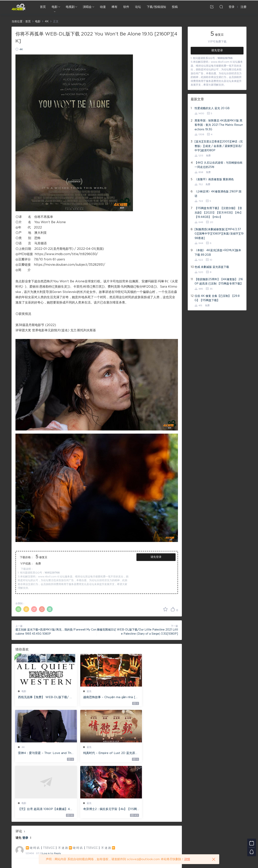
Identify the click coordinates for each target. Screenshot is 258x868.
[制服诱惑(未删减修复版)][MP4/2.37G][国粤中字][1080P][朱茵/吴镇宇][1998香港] (219, 234)
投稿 (175, 7)
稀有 (115, 7)
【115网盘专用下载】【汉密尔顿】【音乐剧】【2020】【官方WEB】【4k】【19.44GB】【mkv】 (219, 213)
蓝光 (80, 691)
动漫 (103, 7)
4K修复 (18, 7)
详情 (187, 859)
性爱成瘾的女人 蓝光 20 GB (212, 108)
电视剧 (70, 7)
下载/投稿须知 (156, 7)
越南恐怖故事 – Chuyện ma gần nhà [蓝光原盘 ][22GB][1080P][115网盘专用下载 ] (96, 698)
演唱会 (87, 7)
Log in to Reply (52, 798)
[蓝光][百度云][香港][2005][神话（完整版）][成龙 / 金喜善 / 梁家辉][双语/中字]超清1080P (219, 146)
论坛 (138, 7)
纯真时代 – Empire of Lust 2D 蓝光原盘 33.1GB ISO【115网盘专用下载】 (41, 754)
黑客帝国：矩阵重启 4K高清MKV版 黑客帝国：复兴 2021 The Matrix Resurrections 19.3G (219, 125)
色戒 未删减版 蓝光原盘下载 (212, 267)
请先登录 (156, 557)
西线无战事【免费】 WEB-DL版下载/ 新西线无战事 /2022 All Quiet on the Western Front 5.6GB (41, 698)
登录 (25, 783)
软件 (126, 7)
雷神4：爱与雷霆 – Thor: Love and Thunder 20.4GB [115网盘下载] (152, 698)
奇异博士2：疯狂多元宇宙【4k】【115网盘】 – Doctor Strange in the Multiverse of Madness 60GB (152, 754)
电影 (55, 7)
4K (21, 49)
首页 (43, 7)
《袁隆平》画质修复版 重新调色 (214, 179)
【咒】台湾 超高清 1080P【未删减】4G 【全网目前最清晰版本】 (96, 754)
